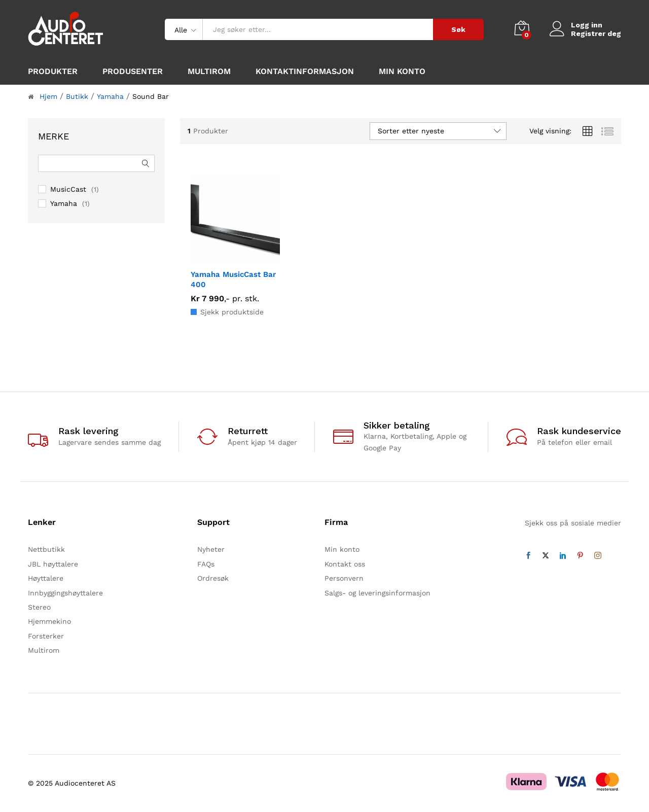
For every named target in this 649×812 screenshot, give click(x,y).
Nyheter (211, 549)
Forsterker (46, 636)
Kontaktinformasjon (305, 72)
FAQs (206, 564)
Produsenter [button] (133, 72)
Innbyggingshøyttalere (65, 593)
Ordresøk (213, 578)
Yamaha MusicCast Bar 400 (233, 279)
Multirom (209, 72)
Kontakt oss (345, 564)
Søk (458, 29)
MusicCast (68, 189)
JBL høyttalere (53, 564)
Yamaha (64, 203)
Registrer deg (596, 33)
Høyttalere (46, 578)
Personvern (344, 578)
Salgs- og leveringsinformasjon (377, 593)
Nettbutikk (46, 549)
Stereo (39, 607)
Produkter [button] (53, 72)
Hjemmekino (49, 621)
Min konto (402, 72)
